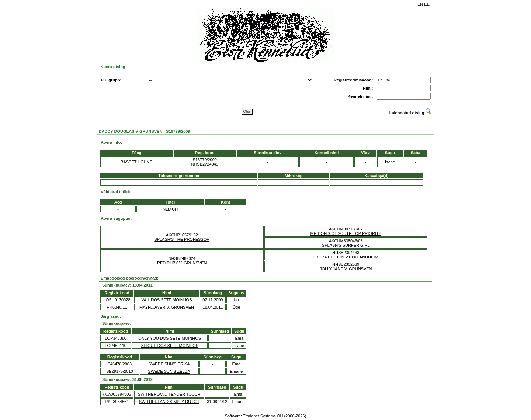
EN (420, 4)
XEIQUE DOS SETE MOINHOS (170, 346)
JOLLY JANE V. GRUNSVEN (346, 269)
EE (427, 4)
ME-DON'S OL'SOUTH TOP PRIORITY (346, 233)
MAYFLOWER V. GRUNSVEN (167, 307)
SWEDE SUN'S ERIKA (169, 364)
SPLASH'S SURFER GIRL (346, 245)
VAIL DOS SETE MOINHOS (167, 300)
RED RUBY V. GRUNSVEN (182, 263)
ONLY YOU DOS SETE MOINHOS (170, 338)
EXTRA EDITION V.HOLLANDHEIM (346, 257)
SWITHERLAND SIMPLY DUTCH (169, 402)
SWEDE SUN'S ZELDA (169, 371)
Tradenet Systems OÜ (263, 416)
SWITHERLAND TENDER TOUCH (169, 394)
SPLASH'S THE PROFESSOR (182, 239)
